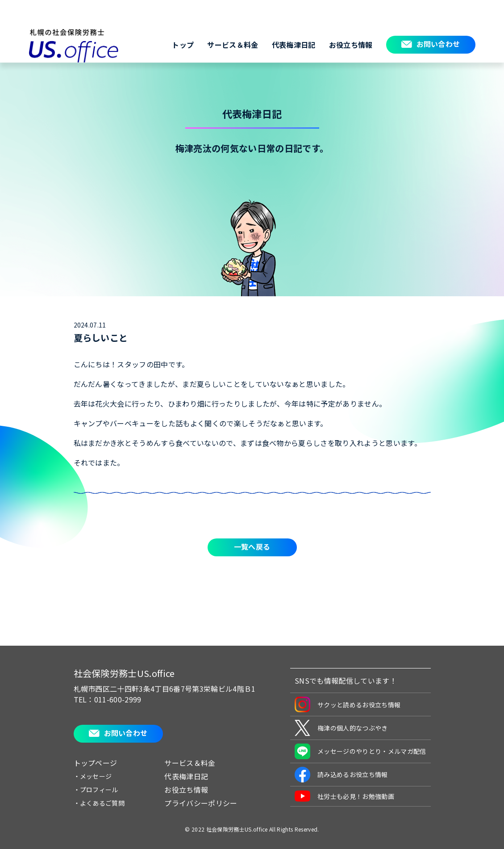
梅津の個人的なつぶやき (341, 728)
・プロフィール (96, 790)
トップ (183, 45)
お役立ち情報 (351, 45)
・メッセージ (93, 776)
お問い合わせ (438, 44)
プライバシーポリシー (201, 803)
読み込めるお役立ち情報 (341, 775)
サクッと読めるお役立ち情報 (348, 704)
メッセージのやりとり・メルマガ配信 (360, 751)
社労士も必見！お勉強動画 (344, 796)
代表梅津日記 (294, 45)
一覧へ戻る (252, 546)
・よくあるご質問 (99, 803)
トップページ (96, 763)
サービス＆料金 (233, 45)
